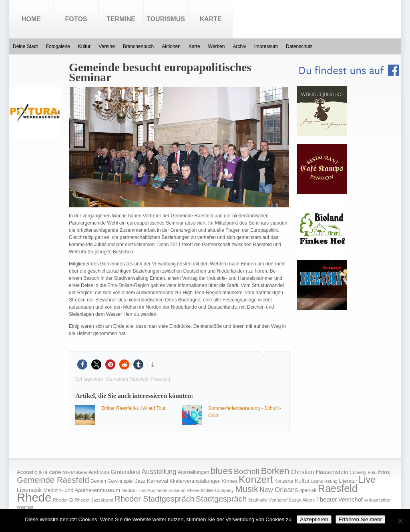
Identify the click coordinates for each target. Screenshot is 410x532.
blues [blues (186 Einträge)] (222, 471)
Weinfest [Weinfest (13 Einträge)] (25, 507)
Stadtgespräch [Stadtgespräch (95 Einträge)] (221, 499)
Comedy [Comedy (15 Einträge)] (358, 472)
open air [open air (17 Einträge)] (308, 490)
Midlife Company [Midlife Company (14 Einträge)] (217, 490)
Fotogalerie (58, 46)
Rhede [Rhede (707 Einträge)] (34, 497)
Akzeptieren (314, 519)
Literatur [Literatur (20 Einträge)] (348, 481)
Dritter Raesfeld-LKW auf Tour (134, 408)
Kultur (84, 46)
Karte (210, 19)
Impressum (266, 46)
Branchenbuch (138, 46)
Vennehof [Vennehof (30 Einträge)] (351, 500)
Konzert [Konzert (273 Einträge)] (256, 479)
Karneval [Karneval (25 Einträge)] (158, 481)
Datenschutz (299, 46)
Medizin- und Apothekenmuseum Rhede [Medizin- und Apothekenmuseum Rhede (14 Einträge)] (160, 490)
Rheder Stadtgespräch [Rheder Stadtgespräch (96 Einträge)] (155, 499)
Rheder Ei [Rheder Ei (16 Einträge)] (63, 500)
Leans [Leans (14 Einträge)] (317, 481)
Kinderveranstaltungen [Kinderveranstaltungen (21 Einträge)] (195, 481)
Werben (217, 46)
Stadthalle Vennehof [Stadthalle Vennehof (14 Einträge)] (268, 500)
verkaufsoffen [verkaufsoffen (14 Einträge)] (377, 500)
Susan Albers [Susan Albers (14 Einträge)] (302, 500)
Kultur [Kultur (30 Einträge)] (302, 481)
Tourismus (166, 19)
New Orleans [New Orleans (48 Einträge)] (279, 490)
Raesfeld (160, 379)
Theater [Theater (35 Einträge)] (326, 499)
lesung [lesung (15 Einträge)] (331, 481)
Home (31, 19)
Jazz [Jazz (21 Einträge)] (140, 481)
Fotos (76, 19)
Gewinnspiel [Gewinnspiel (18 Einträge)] (121, 481)
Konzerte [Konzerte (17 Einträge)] (284, 481)
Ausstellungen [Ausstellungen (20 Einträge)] (194, 472)
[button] (82, 364)
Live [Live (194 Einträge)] (367, 480)
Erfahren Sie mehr (360, 519)
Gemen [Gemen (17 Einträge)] (98, 481)
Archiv (239, 46)
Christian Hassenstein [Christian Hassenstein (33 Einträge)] (320, 472)
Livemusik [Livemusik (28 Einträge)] (29, 490)
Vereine (107, 46)
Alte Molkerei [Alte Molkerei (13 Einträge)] (75, 472)
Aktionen (171, 46)
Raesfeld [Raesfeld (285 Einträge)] (338, 488)
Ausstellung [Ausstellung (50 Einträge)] (159, 472)
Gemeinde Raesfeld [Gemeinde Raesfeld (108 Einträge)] (53, 480)
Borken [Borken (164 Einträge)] (275, 471)
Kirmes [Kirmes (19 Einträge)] (229, 481)
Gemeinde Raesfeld (127, 379)
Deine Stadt (25, 46)
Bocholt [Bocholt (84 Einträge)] (247, 471)
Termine (121, 19)
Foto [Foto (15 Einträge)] (372, 472)
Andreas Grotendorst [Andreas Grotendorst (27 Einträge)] (115, 472)
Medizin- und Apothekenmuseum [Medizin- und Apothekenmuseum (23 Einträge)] (82, 490)
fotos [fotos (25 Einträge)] (384, 472)
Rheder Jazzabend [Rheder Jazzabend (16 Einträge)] (94, 500)
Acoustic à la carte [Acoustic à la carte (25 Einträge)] (39, 472)
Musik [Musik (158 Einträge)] (247, 489)
